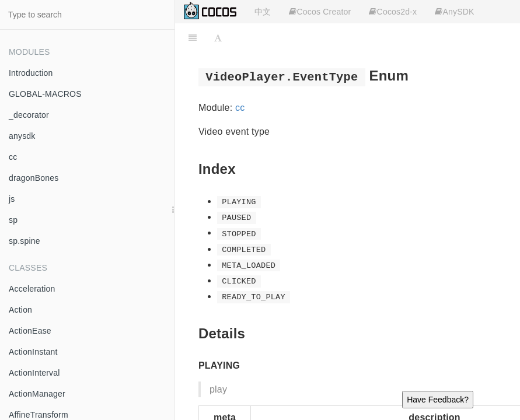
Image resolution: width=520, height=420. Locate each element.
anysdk (22, 136)
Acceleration (32, 289)
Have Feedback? (438, 400)
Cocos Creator (320, 12)
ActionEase (30, 331)
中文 (263, 12)
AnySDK (454, 12)
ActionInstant (33, 352)
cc (13, 157)
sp (13, 220)
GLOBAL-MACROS (45, 94)
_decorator (29, 115)
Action (20, 310)
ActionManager (37, 394)
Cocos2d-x (393, 12)
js (12, 199)
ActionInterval (34, 373)
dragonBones (34, 178)
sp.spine (25, 241)
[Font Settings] (218, 38)
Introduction (31, 73)
